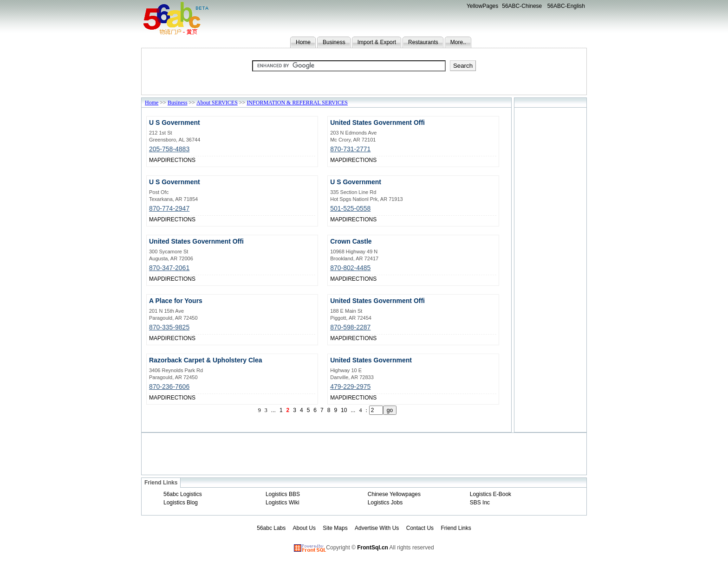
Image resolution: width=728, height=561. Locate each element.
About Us (304, 528)
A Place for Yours (176, 301)
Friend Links (456, 528)
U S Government (175, 123)
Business (334, 42)
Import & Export (377, 42)
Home (303, 42)
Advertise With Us (377, 528)
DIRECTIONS (178, 160)
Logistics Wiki (283, 503)
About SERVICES (217, 103)
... (273, 410)
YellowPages (482, 6)
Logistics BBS (283, 494)
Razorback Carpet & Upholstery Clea (206, 360)
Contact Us (420, 528)
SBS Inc (480, 503)
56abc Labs (271, 528)
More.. (458, 42)
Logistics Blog (181, 503)
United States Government (371, 360)
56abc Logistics (183, 494)
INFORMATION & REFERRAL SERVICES (297, 103)
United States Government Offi (377, 123)
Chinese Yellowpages (394, 494)
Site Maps (335, 528)
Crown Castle (351, 241)
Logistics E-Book (491, 494)
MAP (155, 160)
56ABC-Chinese (522, 6)
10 (344, 410)
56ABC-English (566, 6)
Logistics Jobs (385, 503)
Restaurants (423, 42)
